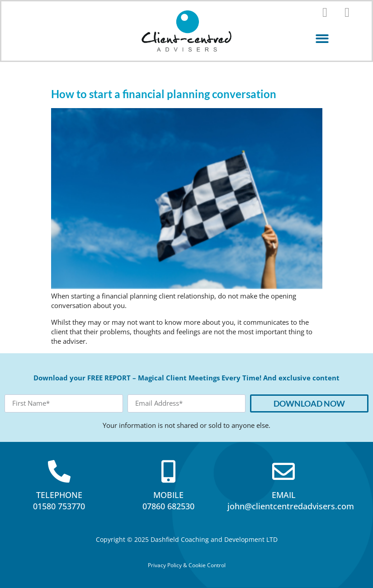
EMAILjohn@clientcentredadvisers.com (291, 500)
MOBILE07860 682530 (168, 500)
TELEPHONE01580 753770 (59, 500)
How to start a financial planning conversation (164, 94)
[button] (322, 39)
